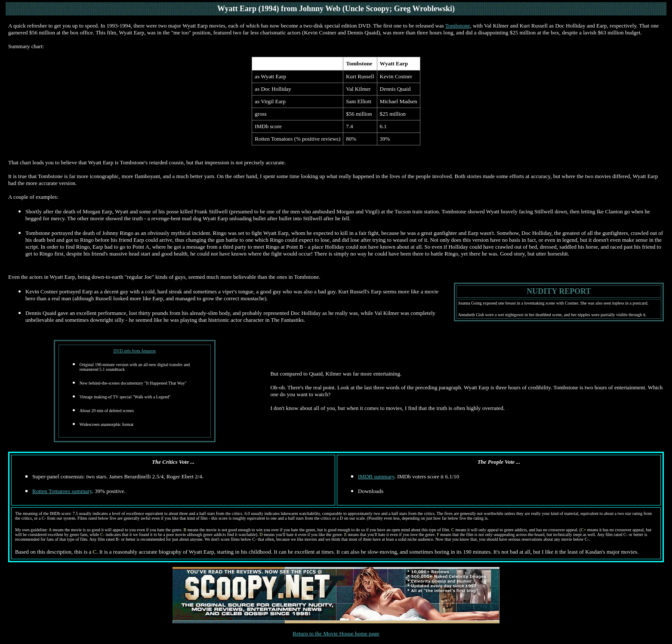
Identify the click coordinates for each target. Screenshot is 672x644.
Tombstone (458, 26)
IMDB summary (376, 476)
